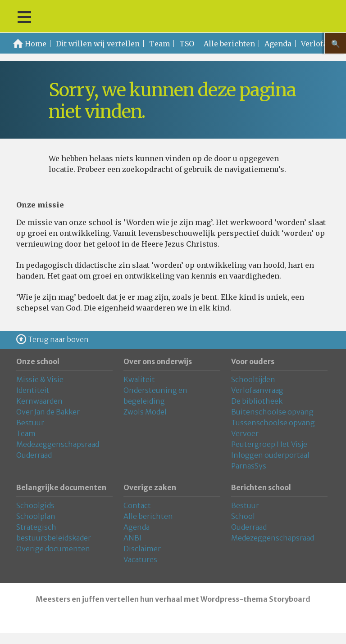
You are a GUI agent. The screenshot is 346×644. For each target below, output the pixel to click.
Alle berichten (229, 44)
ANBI (132, 538)
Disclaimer (142, 549)
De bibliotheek (257, 401)
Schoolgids (35, 505)
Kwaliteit (139, 379)
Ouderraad (34, 455)
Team (159, 44)
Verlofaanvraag (257, 390)
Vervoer (245, 433)
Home (36, 44)
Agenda (278, 44)
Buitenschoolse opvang (272, 412)
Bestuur (30, 423)
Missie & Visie (40, 379)
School (243, 516)
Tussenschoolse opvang (273, 423)
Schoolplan (36, 516)
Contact (137, 505)
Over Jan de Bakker (48, 412)
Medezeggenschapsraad (58, 444)
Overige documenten (53, 549)
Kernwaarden (39, 401)
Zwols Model (145, 412)
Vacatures (140, 559)
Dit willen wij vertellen (98, 44)
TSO (187, 44)
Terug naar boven (58, 339)
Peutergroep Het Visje (269, 444)
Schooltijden (253, 379)
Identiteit (33, 390)
